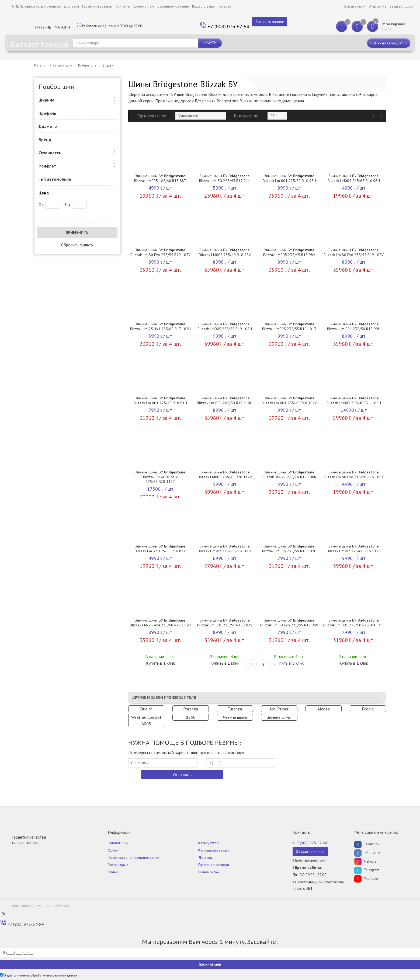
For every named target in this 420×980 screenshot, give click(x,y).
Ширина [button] (46, 100)
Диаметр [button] (48, 126)
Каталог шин (62, 65)
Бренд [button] (45, 139)
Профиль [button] (47, 113)
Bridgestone (87, 65)
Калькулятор (209, 843)
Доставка (71, 6)
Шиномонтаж (144, 6)
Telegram (367, 870)
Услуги (113, 850)
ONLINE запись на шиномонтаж (36, 6)
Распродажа (118, 865)
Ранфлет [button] (47, 166)
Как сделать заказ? (214, 850)
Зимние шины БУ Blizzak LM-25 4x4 (160, 326)
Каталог (41, 65)
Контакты (123, 6)
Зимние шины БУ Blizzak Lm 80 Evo (160, 252)
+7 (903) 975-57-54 (228, 27)
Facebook (367, 844)
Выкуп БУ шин (355, 6)
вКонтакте (367, 853)
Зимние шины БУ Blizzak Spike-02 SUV (160, 477)
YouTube (366, 878)
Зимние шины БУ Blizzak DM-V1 (289, 475)
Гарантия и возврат (97, 6)
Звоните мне (210, 964)
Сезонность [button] (50, 153)
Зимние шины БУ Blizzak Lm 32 (160, 549)
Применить (77, 232)
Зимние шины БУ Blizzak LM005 (160, 178)
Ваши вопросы (401, 6)
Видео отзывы (204, 6)
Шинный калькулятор (389, 43)
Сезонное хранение (173, 6)
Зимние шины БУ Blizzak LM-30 (225, 178)
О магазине (377, 6)
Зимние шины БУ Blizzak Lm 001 (289, 178)
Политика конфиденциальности (133, 857)
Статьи (113, 872)
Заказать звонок (270, 22)
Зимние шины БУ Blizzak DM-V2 (225, 549)
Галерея (225, 6)
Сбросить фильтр (77, 245)
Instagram (367, 861)
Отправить (182, 775)
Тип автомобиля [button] (55, 179)
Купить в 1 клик (160, 663)
